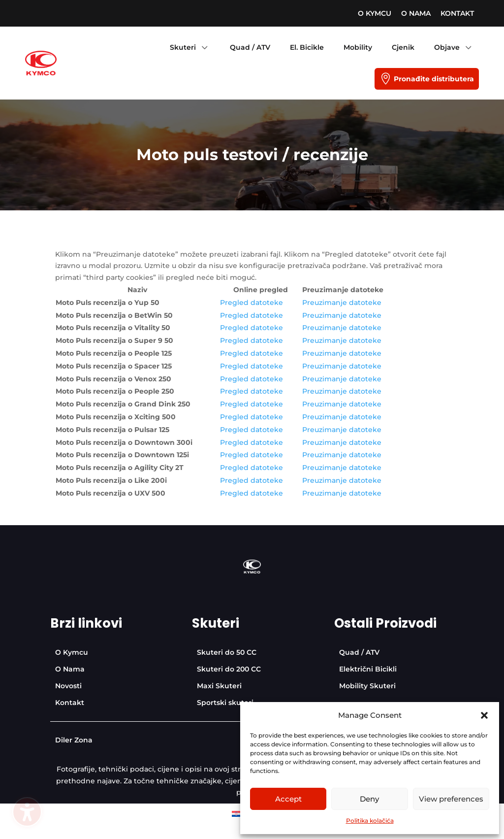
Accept (288, 799)
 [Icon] (385, 79)
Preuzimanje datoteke (342, 302)
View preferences (451, 799)
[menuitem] (375, 13)
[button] (484, 715)
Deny (369, 799)
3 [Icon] (204, 47)
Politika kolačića (370, 821)
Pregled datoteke (252, 302)
